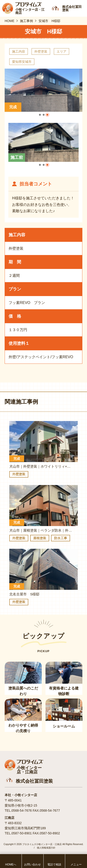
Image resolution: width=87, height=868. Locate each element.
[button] (40, 115)
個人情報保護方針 (46, 848)
